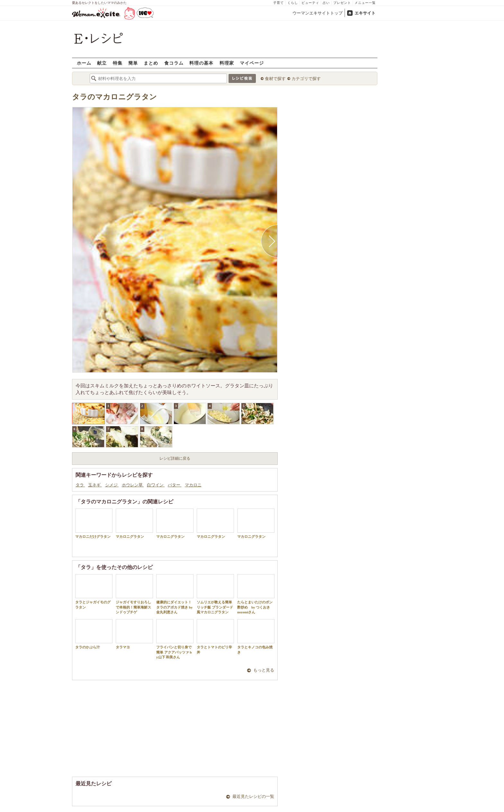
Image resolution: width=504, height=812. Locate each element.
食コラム (174, 63)
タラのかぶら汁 (94, 634)
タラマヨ (134, 634)
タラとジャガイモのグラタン (94, 591)
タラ (80, 485)
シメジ (112, 485)
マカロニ (193, 485)
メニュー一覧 (365, 3)
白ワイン (156, 485)
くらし (293, 3)
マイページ (252, 63)
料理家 (227, 63)
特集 (118, 63)
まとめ (151, 63)
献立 (102, 63)
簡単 (133, 63)
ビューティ (310, 3)
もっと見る (264, 670)
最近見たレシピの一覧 (253, 796)
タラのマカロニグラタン (114, 97)
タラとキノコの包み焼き (256, 636)
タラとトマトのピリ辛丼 (215, 636)
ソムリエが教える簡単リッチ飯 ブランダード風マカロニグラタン (215, 594)
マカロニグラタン (134, 523)
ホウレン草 (133, 485)
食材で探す (275, 79)
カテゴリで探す (306, 79)
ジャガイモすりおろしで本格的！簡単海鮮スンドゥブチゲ (134, 594)
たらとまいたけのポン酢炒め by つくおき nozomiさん (256, 594)
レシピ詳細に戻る (175, 458)
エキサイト (365, 13)
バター (175, 485)
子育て (279, 3)
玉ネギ (95, 485)
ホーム (84, 63)
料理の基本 (201, 63)
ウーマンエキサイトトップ (318, 13)
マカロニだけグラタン (94, 523)
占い (326, 3)
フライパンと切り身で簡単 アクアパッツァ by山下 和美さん (175, 639)
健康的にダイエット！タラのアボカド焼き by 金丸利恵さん (175, 594)
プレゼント (342, 3)
